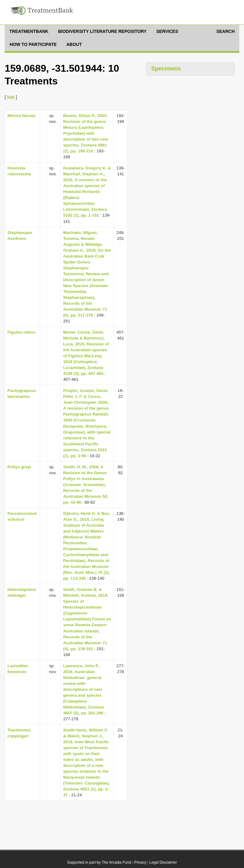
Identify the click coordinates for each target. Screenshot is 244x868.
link (11, 97)
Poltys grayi (19, 467)
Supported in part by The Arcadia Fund (99, 862)
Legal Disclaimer (163, 862)
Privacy (140, 862)
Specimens (166, 69)
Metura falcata (21, 116)
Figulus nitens (21, 332)
